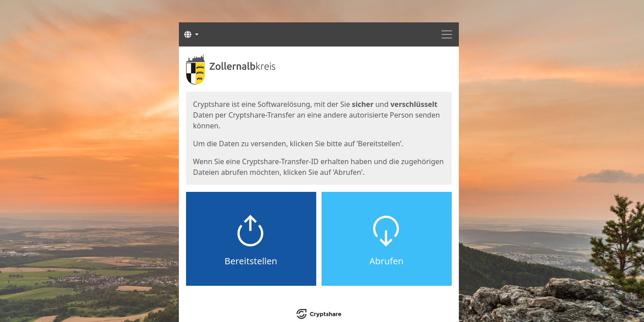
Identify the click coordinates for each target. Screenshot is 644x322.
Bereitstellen (251, 261)
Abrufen (386, 261)
